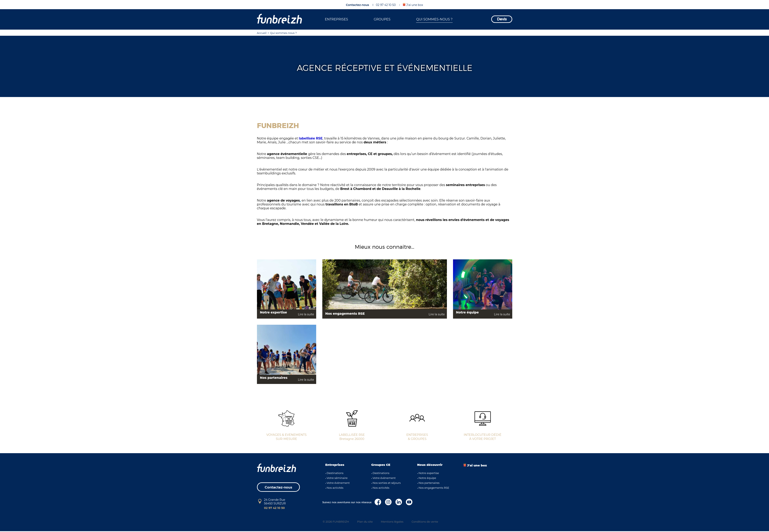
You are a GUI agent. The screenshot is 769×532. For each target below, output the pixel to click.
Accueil (262, 33)
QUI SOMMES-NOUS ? (434, 19)
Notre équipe (427, 478)
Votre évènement (338, 483)
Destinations (335, 473)
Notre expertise (429, 473)
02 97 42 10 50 (386, 5)
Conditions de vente (425, 522)
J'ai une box (413, 5)
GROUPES (382, 19)
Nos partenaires (429, 483)
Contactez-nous (358, 5)
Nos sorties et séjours (387, 483)
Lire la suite (306, 314)
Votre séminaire (337, 478)
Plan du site (365, 522)
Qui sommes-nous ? (283, 33)
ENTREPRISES (336, 19)
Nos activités (335, 488)
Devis (502, 19)
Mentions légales (392, 522)
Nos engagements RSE (434, 488)
